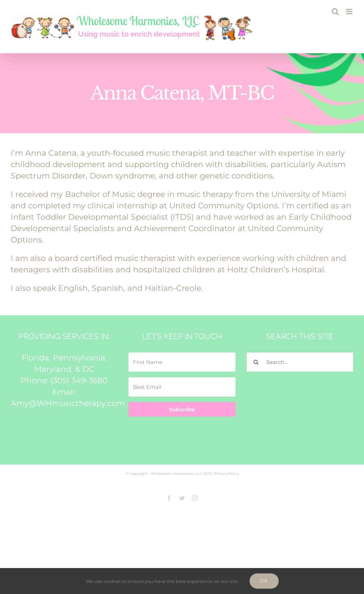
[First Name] (182, 362)
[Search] (256, 362)
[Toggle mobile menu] (350, 12)
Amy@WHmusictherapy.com (68, 403)
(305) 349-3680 (79, 381)
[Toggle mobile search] (335, 12)
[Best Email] (182, 387)
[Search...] (300, 362)
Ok (264, 581)
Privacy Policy (227, 474)
